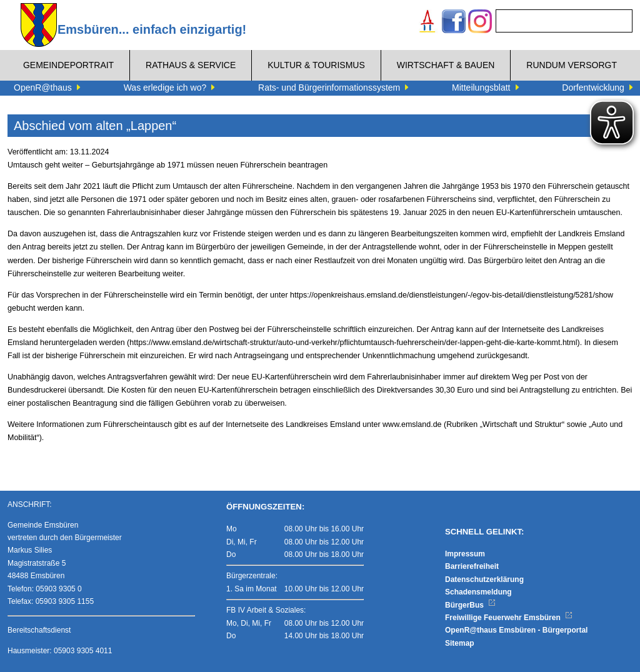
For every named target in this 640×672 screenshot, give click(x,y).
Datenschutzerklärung (484, 579)
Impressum (465, 554)
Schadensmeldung (478, 592)
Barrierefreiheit (472, 566)
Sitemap (460, 643)
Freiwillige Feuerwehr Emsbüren (509, 618)
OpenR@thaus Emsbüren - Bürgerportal (516, 630)
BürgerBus (470, 605)
